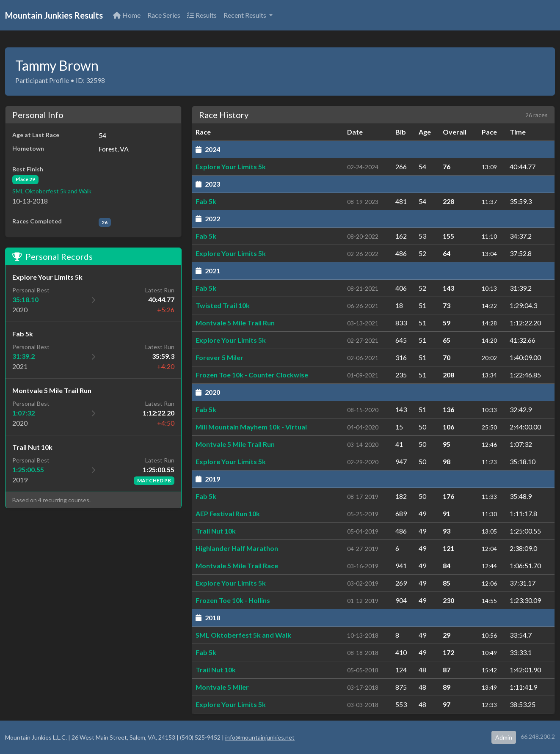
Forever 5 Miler (219, 357)
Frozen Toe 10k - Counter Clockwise (252, 375)
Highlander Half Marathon (237, 548)
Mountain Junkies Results (54, 15)
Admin (504, 737)
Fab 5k (206, 201)
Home (127, 15)
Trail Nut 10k (216, 531)
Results (202, 15)
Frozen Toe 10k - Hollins (233, 600)
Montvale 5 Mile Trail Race (237, 565)
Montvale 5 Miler (222, 687)
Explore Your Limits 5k (231, 166)
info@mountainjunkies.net (260, 737)
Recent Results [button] (246, 15)
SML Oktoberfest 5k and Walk (52, 191)
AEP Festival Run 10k (228, 513)
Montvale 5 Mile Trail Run (235, 323)
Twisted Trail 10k (223, 305)
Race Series (164, 15)
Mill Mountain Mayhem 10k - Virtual (251, 427)
